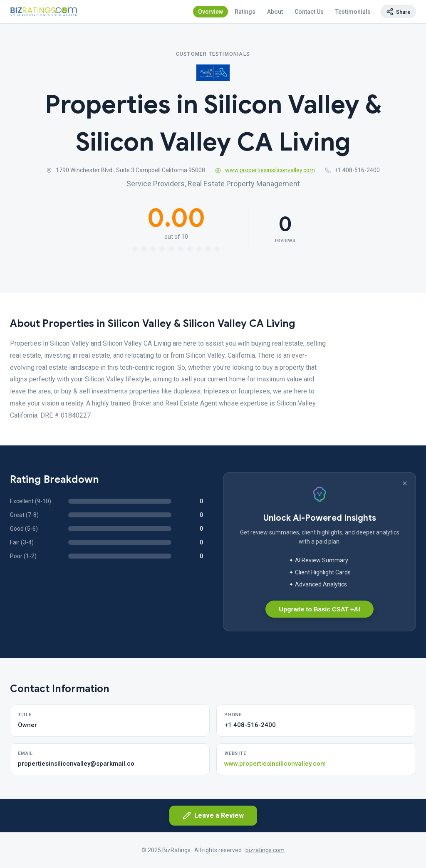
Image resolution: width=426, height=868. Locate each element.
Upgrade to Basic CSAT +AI (319, 609)
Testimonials (353, 12)
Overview (211, 12)
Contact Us (309, 12)
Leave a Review (213, 816)
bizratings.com (265, 850)
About (275, 12)
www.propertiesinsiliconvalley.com (265, 170)
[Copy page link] (398, 12)
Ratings (245, 12)
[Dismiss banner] (405, 483)
